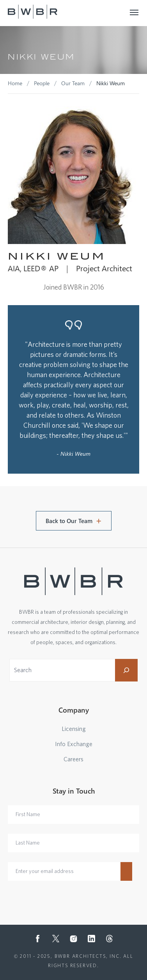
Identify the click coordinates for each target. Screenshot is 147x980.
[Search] (126, 670)
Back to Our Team (69, 521)
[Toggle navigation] (135, 12)
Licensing (74, 729)
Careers (73, 759)
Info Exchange (74, 744)
